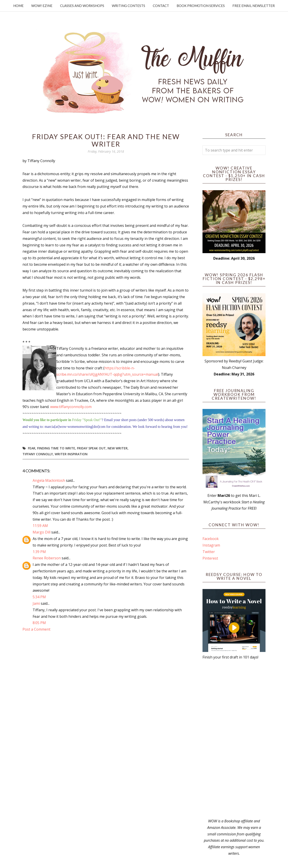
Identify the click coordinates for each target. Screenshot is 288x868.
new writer (118, 448)
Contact (161, 6)
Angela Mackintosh (49, 480)
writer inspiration (71, 454)
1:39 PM (39, 552)
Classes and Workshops (82, 6)
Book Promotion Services (201, 6)
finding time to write (56, 448)
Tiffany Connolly (38, 454)
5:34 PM (39, 597)
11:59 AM (40, 526)
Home (18, 6)
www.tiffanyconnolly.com (71, 407)
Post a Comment (36, 629)
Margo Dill (42, 532)
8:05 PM (39, 623)
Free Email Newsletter (254, 6)
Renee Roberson (47, 558)
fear (32, 448)
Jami (36, 603)
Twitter (209, 552)
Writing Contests (128, 6)
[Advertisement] (234, 739)
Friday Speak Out (91, 448)
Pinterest (210, 558)
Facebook (211, 539)
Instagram (211, 545)
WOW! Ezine (42, 6)
